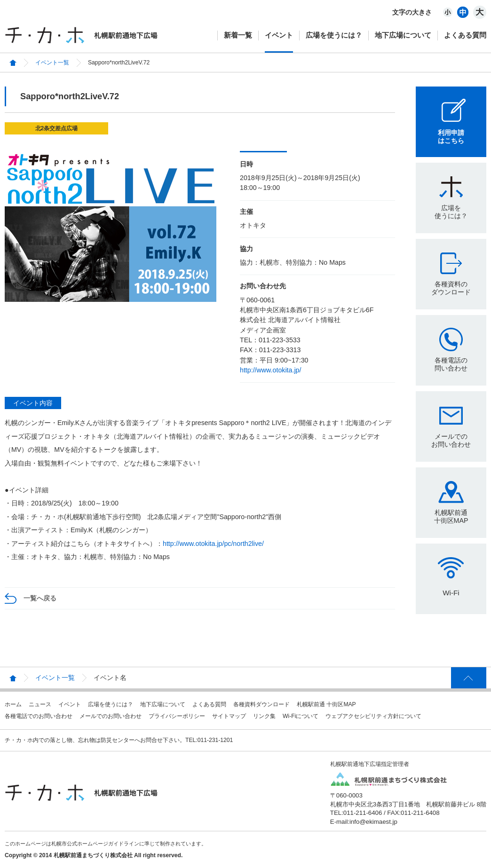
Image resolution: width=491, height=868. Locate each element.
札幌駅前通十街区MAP (451, 517)
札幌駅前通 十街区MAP (326, 704)
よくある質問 (465, 35)
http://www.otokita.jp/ (270, 370)
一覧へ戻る (40, 598)
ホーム (13, 704)
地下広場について (403, 35)
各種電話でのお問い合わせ (39, 716)
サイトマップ (229, 716)
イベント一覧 (52, 63)
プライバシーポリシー (177, 716)
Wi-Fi (451, 593)
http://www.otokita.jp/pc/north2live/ (213, 544)
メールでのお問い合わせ (451, 440)
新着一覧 (238, 35)
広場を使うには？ (334, 35)
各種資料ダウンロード (261, 704)
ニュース (40, 704)
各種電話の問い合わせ (451, 364)
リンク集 (264, 716)
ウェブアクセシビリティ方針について (373, 716)
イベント (279, 35)
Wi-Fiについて (301, 716)
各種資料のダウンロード (451, 288)
